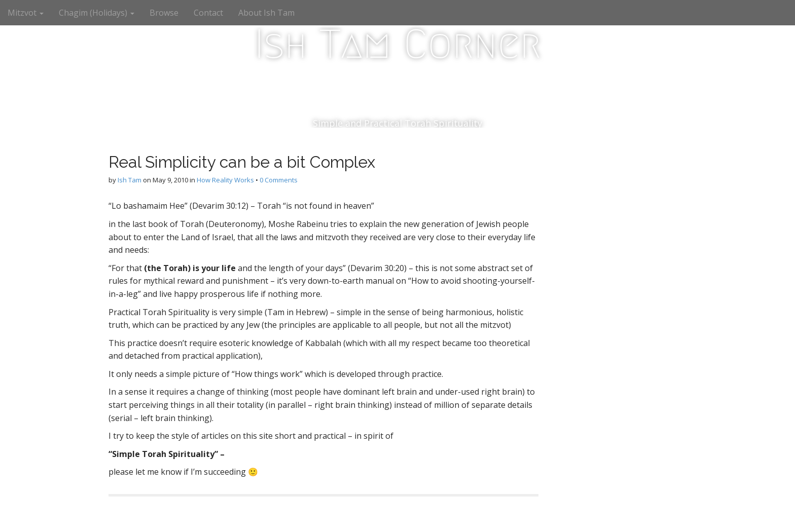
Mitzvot (26, 13)
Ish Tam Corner (398, 44)
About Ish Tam (266, 13)
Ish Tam (130, 180)
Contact (208, 13)
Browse (164, 13)
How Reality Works (225, 180)
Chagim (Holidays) (97, 13)
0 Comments (279, 180)
